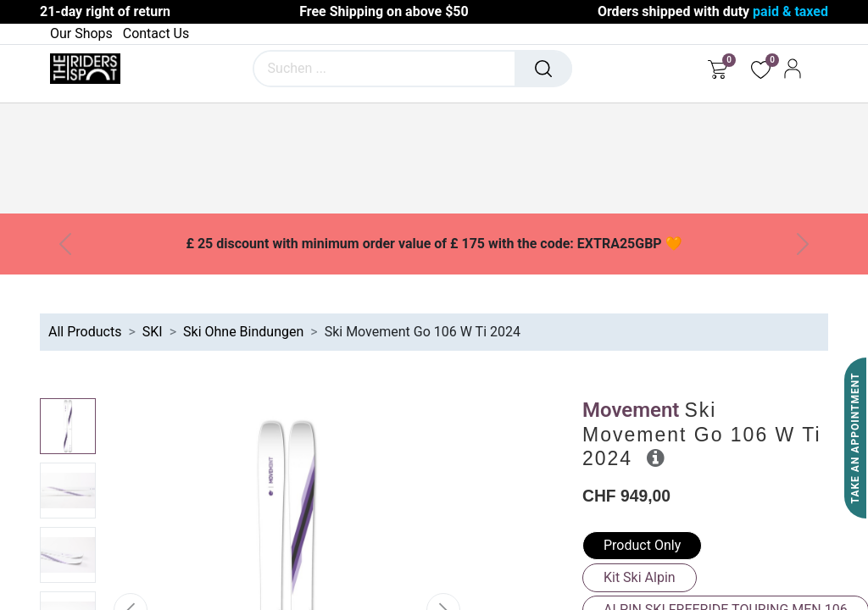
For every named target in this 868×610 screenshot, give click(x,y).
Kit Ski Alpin (640, 577)
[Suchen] (543, 69)
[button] (656, 457)
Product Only (642, 545)
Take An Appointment (855, 438)
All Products (85, 332)
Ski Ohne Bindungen (243, 332)
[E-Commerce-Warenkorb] (718, 69)
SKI (153, 332)
